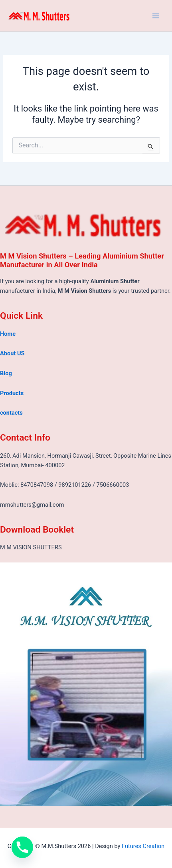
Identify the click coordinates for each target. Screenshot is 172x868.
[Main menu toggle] (156, 16)
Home (8, 334)
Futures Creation (143, 846)
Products (12, 393)
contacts (11, 413)
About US (12, 353)
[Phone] (22, 847)
